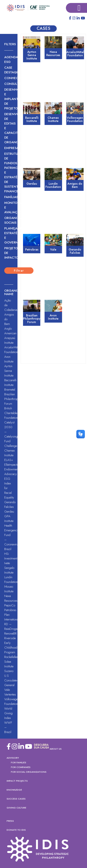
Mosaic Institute (9, 589)
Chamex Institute (9, 453)
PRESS (10, 821)
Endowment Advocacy (12, 472)
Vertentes (10, 694)
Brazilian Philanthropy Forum (12, 399)
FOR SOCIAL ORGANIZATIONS (29, 772)
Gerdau (9, 512)
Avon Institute (9, 359)
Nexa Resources (11, 598)
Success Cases (16, 799)
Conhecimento (9, 78)
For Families (19, 762)
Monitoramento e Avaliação (9, 207)
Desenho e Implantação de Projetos (9, 99)
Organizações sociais (9, 220)
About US (56, 749)
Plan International (12, 617)
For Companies (21, 767)
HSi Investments (12, 556)
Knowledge (14, 790)
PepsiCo (10, 605)
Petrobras (10, 610)
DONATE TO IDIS (16, 830)
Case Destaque (9, 70)
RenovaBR (10, 633)
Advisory (13, 758)
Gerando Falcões (10, 504)
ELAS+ (9, 460)
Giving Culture (16, 808)
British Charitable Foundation (11, 413)
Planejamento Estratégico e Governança (9, 235)
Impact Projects (17, 781)
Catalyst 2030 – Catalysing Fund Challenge (11, 434)
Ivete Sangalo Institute (9, 568)
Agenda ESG (9, 59)
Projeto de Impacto (9, 253)
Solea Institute (9, 664)
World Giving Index (8, 713)
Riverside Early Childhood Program (11, 645)
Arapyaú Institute (10, 340)
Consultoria (9, 84)
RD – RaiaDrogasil (12, 626)
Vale (7, 690)
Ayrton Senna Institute (9, 371)
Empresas (9, 148)
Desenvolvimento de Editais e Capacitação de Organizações (9, 128)
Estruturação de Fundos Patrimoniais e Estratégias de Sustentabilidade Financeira (9, 172)
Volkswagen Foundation (12, 701)
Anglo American (10, 331)
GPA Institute (9, 519)
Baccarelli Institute (10, 383)
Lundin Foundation (11, 580)
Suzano (9, 671)
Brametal (10, 390)
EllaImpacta (11, 465)
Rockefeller (11, 657)
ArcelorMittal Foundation (12, 350)
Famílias (9, 197)
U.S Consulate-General (11, 680)
